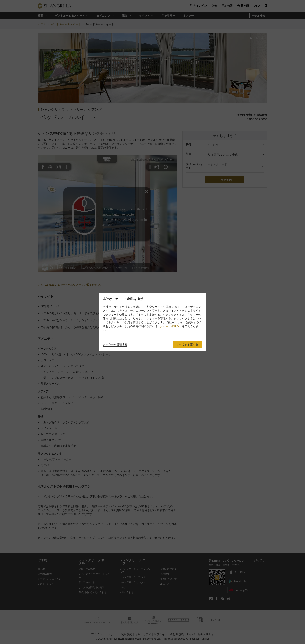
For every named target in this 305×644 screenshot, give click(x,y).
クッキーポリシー (171, 326)
